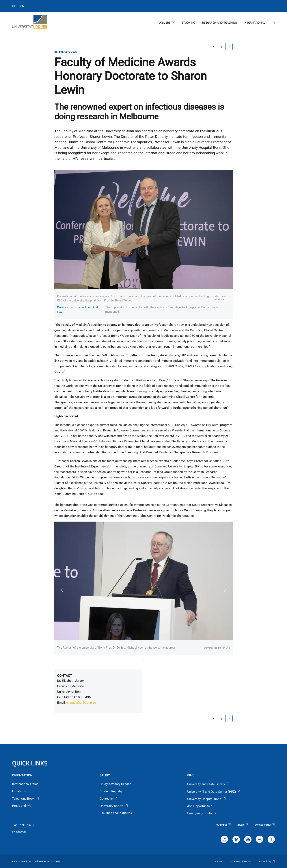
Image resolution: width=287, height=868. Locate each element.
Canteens (109, 799)
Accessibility (266, 862)
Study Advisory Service (115, 784)
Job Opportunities (200, 806)
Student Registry (111, 791)
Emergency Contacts (202, 813)
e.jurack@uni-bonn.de (81, 703)
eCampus (224, 825)
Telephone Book (26, 799)
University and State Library (209, 784)
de (14, 6)
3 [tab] (149, 661)
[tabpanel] (143, 588)
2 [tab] (143, 661)
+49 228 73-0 (23, 825)
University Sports (114, 806)
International (254, 22)
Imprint (219, 862)
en (22, 6)
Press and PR (21, 806)
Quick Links (30, 763)
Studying (188, 22)
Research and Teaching (219, 22)
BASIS (243, 825)
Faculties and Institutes (116, 813)
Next (225, 590)
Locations (19, 791)
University (167, 22)
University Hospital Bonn (207, 799)
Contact (65, 676)
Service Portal (265, 825)
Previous (62, 590)
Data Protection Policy (240, 862)
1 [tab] (138, 661)
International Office (25, 784)
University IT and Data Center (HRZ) (214, 792)
